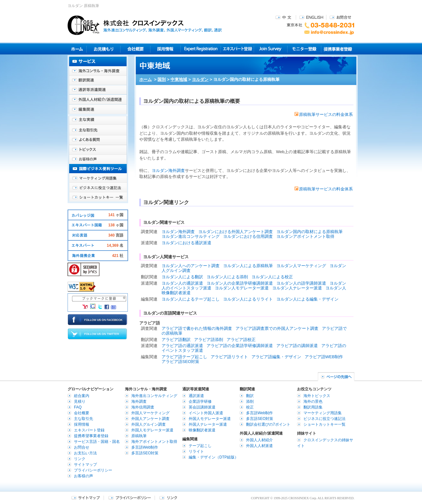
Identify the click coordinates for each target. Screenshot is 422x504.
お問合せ (340, 17)
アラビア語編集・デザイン (276, 357)
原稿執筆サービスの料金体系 (324, 114)
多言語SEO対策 (145, 453)
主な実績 (98, 121)
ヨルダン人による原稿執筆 (248, 266)
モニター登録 (304, 49)
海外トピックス (98, 150)
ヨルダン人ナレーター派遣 (297, 288)
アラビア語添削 (209, 340)
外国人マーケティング (150, 413)
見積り (103, 49)
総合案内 (82, 396)
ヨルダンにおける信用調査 (248, 236)
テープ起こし (200, 446)
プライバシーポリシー (93, 470)
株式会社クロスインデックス (145, 25)
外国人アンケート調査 (150, 419)
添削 (250, 401)
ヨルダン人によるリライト (248, 299)
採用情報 (166, 49)
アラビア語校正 (241, 340)
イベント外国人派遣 (206, 413)
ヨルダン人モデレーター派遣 (242, 288)
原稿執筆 (139, 436)
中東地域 (179, 79)
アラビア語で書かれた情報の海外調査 (197, 328)
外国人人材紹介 (259, 440)
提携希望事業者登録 (91, 436)
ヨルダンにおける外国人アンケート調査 (236, 232)
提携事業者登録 (338, 49)
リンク (80, 459)
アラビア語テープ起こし (184, 357)
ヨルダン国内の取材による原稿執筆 (309, 232)
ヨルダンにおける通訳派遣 (186, 243)
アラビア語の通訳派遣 (182, 346)
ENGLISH (311, 17)
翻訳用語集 (313, 407)
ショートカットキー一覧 (98, 197)
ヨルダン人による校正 (272, 277)
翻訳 (250, 396)
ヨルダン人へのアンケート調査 (191, 266)
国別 (162, 79)
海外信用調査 (143, 407)
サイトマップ (85, 465)
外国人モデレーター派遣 (152, 430)
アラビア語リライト (229, 357)
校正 (250, 407)
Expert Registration (201, 49)
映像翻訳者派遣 (202, 430)
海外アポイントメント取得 (154, 442)
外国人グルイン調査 (149, 424)
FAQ (78, 407)
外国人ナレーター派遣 (208, 424)
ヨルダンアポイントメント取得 (305, 236)
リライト (196, 451)
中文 (284, 17)
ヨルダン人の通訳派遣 (182, 283)
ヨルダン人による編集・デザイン (307, 299)
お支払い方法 (85, 453)
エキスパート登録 (237, 49)
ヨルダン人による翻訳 (182, 277)
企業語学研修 (200, 401)
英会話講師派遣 (202, 407)
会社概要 (135, 49)
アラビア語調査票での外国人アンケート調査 (277, 328)
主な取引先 (98, 131)
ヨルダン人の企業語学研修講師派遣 (240, 283)
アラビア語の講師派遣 (297, 346)
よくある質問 (98, 140)
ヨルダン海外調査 (168, 170)
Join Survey (271, 49)
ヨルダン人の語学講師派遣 (301, 283)
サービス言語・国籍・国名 (97, 442)
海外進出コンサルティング (154, 396)
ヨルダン (200, 79)
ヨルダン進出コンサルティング (191, 236)
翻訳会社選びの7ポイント (268, 424)
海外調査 (139, 401)
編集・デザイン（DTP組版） (214, 457)
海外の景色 (313, 401)
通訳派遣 (196, 396)
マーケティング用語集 (98, 178)
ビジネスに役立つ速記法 (98, 188)
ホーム (146, 79)
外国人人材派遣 (259, 446)
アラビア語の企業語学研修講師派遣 (240, 346)
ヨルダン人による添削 (227, 277)
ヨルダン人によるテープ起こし (191, 299)
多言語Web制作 (145, 447)
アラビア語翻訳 (176, 340)
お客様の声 (98, 159)
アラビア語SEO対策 (180, 362)
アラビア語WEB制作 (324, 357)
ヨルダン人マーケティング (301, 266)
